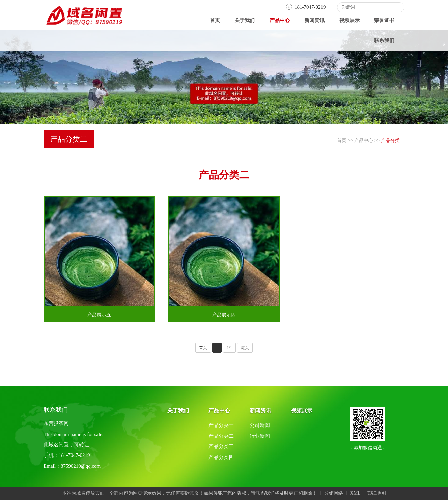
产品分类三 (221, 446)
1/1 (229, 348)
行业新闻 (260, 436)
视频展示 (349, 20)
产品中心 (280, 20)
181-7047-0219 (306, 7)
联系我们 (384, 40)
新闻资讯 (314, 20)
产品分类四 (221, 457)
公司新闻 (260, 425)
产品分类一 (221, 425)
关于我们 (245, 20)
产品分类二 (393, 140)
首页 (215, 20)
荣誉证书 (384, 20)
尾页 (245, 348)
